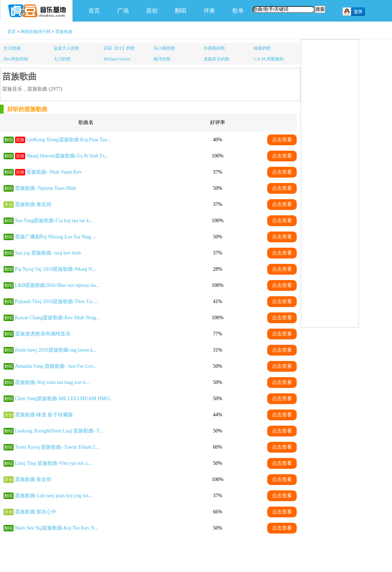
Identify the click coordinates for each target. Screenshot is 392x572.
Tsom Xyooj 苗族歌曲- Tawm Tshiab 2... (57, 447)
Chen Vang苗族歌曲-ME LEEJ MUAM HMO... (64, 399)
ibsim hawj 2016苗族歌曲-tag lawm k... (56, 350)
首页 (94, 11)
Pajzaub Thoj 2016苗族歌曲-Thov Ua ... (56, 301)
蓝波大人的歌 (67, 48)
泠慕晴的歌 (214, 48)
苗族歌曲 (64, 32)
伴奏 (209, 11)
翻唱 (181, 11)
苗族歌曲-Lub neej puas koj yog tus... (54, 496)
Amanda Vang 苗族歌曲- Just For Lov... (56, 366)
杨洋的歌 (162, 59)
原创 (152, 11)
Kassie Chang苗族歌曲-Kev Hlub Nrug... (58, 318)
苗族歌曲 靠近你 (33, 204)
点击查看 (282, 140)
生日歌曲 (12, 48)
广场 (123, 11)
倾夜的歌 (262, 48)
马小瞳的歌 (164, 48)
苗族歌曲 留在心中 (36, 512)
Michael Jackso (117, 59)
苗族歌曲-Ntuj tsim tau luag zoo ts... (53, 382)
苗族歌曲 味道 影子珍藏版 (44, 415)
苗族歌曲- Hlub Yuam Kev (54, 172)
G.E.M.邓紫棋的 (269, 59)
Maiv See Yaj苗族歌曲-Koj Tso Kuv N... (57, 528)
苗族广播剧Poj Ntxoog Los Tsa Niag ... (56, 237)
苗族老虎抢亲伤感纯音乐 (43, 334)
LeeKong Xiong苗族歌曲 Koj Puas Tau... (69, 140)
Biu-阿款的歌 (16, 59)
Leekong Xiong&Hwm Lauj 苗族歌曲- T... (59, 431)
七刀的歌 (62, 59)
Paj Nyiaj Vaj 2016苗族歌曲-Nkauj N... (56, 269)
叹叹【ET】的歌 (119, 48)
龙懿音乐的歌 (216, 59)
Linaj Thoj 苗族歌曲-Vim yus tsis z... (53, 463)
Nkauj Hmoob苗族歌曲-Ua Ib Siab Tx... (68, 156)
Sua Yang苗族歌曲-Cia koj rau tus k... (54, 221)
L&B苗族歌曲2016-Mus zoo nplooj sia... (57, 285)
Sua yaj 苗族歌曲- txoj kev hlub (48, 253)
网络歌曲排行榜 (36, 32)
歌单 (238, 11)
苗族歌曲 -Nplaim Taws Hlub (46, 188)
